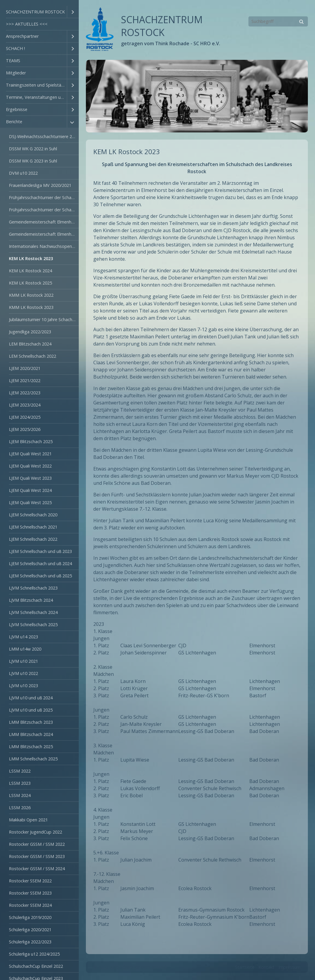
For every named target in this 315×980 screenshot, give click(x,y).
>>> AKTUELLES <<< (27, 24)
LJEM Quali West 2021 (30, 454)
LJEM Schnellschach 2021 (33, 527)
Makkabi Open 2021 (28, 820)
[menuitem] (39, 12)
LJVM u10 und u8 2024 (31, 698)
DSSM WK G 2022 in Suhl (33, 149)
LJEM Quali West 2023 (30, 478)
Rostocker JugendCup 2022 (36, 832)
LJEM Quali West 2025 (30, 502)
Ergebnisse (17, 109)
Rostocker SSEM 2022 (30, 881)
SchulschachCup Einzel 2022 (36, 966)
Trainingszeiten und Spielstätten (36, 85)
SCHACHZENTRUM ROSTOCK (35, 12)
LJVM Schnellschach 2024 (33, 612)
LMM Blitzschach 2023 (31, 722)
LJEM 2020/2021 (25, 368)
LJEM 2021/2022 (25, 380)
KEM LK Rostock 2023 (31, 258)
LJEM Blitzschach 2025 (31, 441)
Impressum (289, 967)
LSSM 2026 (20, 808)
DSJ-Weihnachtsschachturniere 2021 (44, 136)
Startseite (245, 967)
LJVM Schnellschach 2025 (33, 625)
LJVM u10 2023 (23, 686)
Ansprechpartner (22, 36)
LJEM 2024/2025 (25, 417)
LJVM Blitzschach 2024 (31, 600)
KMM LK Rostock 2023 (31, 307)
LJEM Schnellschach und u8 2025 (40, 576)
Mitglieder (16, 73)
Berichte (14, 122)
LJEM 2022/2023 (25, 393)
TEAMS (13, 61)
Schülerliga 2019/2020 (30, 917)
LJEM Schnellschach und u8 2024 (40, 564)
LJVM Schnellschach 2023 (33, 588)
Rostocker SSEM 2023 (30, 893)
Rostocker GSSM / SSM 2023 (37, 856)
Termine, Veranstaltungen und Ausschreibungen (36, 97)
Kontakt (266, 967)
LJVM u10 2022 (23, 673)
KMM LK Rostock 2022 (31, 295)
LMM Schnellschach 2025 (33, 759)
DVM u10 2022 (23, 173)
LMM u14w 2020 (25, 649)
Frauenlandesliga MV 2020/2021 (40, 185)
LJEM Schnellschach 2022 (33, 539)
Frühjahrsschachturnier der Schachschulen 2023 (44, 210)
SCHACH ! (15, 48)
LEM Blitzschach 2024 (30, 344)
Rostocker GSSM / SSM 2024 (37, 869)
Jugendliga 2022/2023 (30, 332)
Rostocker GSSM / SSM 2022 (37, 844)
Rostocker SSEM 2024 (30, 905)
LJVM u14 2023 (23, 637)
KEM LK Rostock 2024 (30, 271)
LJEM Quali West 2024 (30, 490)
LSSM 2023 (20, 783)
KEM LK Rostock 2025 (30, 283)
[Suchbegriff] (278, 21)
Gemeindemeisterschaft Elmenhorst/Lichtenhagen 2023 (44, 234)
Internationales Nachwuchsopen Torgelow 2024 (44, 246)
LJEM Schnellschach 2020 (33, 515)
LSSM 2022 (20, 771)
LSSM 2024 (20, 795)
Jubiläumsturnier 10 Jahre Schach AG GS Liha (44, 319)
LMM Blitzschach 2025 (31, 747)
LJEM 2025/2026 (25, 429)
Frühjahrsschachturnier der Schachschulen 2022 (44, 197)
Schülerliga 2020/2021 (30, 930)
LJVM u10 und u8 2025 (31, 710)
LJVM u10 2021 (23, 661)
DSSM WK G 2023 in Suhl (33, 161)
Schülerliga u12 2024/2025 (34, 954)
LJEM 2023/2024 (25, 405)
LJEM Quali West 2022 (30, 466)
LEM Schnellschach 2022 (33, 356)
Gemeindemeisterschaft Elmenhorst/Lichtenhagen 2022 (44, 222)
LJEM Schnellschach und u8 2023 (40, 551)
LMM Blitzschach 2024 (31, 734)
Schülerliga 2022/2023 (30, 942)
